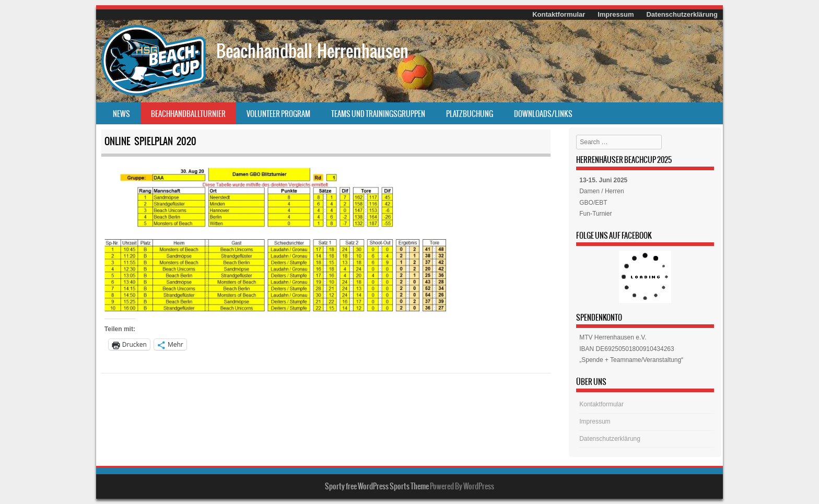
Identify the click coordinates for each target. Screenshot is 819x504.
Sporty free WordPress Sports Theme (377, 486)
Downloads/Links (543, 114)
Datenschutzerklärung (682, 14)
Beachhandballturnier (188, 114)
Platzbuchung (470, 114)
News (121, 114)
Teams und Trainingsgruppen (378, 114)
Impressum (616, 14)
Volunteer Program (278, 114)
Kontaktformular (559, 14)
